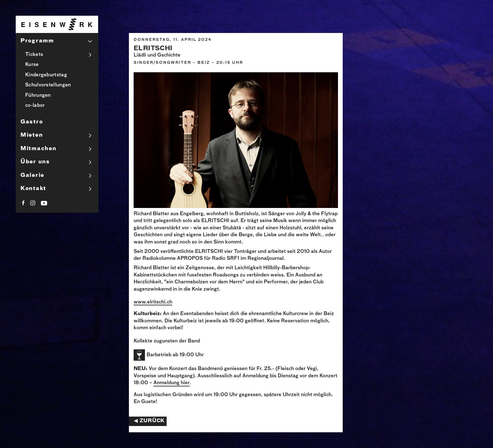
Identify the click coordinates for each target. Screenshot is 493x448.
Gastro (32, 122)
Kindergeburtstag (46, 75)
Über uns (35, 162)
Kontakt (33, 189)
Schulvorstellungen (48, 85)
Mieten (32, 135)
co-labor (35, 105)
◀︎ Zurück (149, 421)
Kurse (32, 65)
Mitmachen (38, 149)
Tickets (34, 55)
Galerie (32, 175)
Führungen (38, 95)
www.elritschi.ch (153, 302)
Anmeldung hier (172, 383)
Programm (37, 41)
